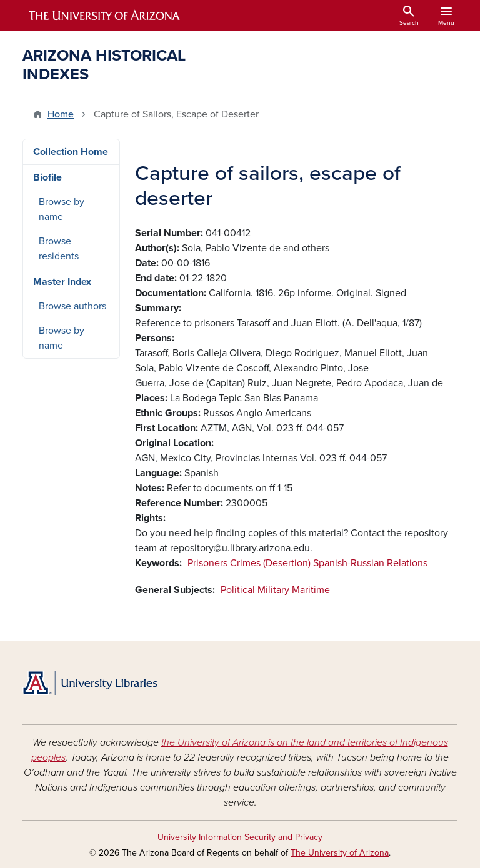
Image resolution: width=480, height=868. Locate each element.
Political (238, 590)
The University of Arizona (340, 853)
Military (273, 590)
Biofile (47, 177)
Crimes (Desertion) (270, 563)
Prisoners (207, 563)
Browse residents (59, 249)
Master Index (62, 282)
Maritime (311, 590)
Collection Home (71, 152)
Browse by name (62, 209)
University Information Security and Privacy (240, 837)
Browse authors (72, 306)
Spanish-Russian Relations (370, 563)
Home (61, 114)
